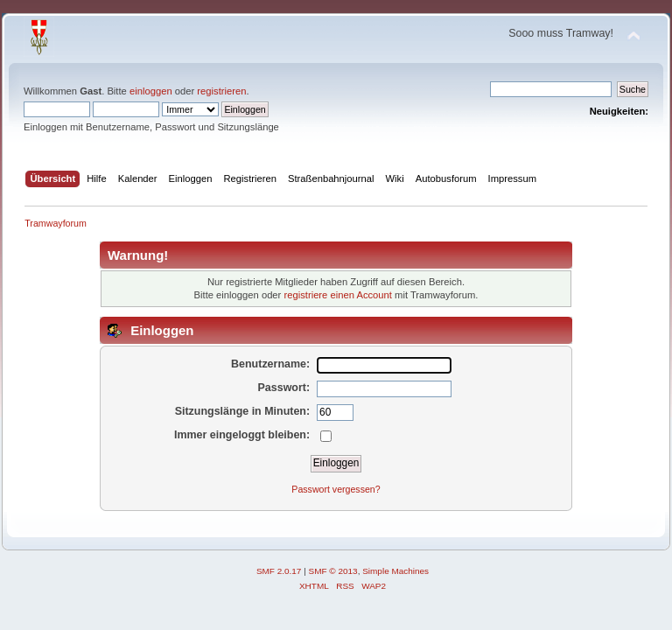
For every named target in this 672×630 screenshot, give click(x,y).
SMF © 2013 (333, 571)
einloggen (151, 91)
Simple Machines (395, 571)
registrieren (221, 91)
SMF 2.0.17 (279, 571)
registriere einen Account (337, 295)
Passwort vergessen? (336, 489)
